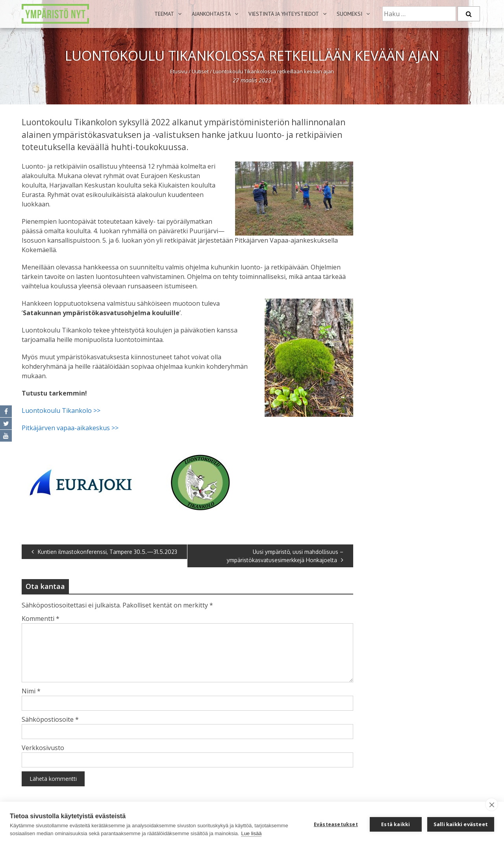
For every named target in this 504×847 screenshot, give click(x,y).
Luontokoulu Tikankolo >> (61, 410)
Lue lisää (251, 833)
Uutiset (200, 71)
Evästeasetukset (336, 824)
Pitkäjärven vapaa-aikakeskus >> (71, 428)
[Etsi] (469, 14)
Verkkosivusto (43, 748)
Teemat (164, 14)
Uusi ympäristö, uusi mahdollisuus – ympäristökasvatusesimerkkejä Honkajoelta (285, 556)
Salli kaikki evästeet (461, 824)
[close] (492, 804)
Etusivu (179, 71)
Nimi (31, 691)
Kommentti (41, 619)
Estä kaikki (396, 824)
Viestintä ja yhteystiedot (284, 14)
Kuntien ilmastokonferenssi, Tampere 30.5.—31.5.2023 (104, 552)
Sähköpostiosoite (50, 719)
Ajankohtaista (211, 14)
